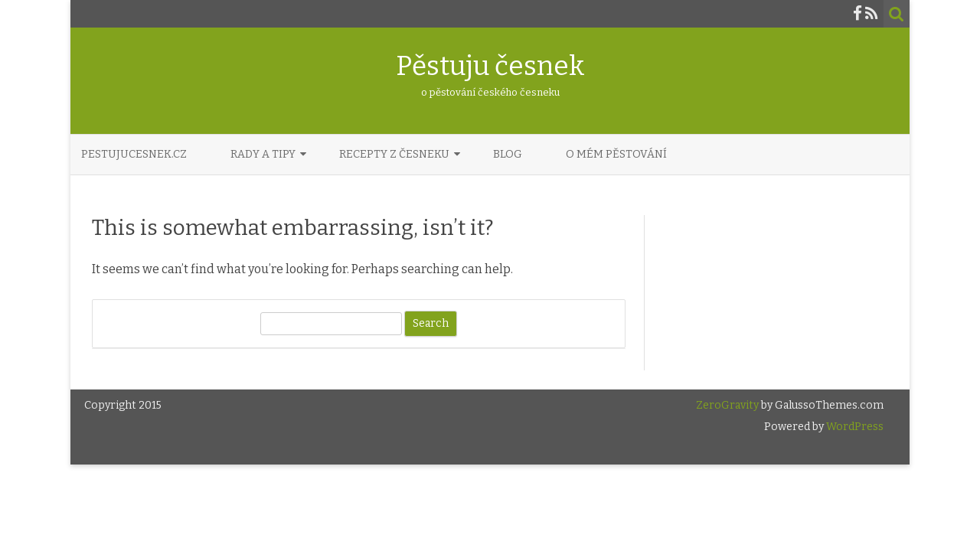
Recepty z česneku (394, 154)
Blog (508, 154)
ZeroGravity (727, 405)
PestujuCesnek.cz (134, 154)
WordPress (854, 427)
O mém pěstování (616, 154)
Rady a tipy (263, 154)
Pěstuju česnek (490, 66)
